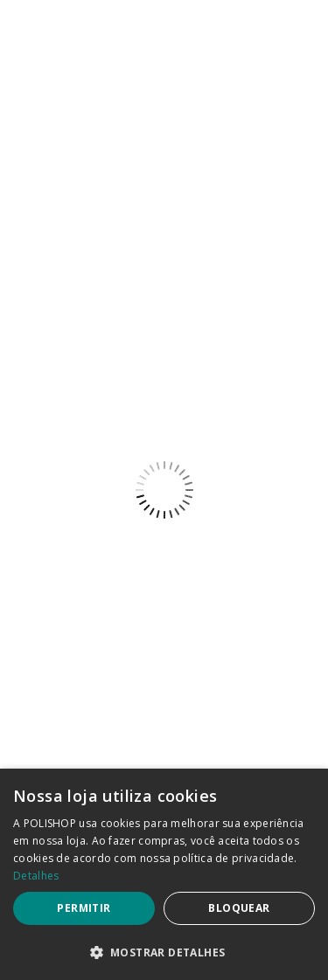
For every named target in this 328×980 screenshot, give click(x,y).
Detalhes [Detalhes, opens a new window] (36, 876)
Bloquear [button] (239, 908)
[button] (164, 952)
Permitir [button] (84, 908)
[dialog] (164, 874)
